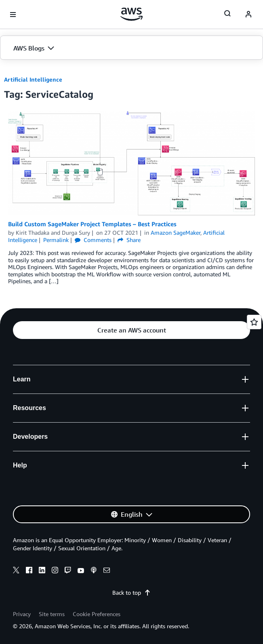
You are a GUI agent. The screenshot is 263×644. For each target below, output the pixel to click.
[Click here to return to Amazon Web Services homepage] (131, 14)
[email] (107, 571)
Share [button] (129, 240)
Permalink (56, 240)
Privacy (22, 614)
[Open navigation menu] (13, 15)
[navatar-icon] (248, 15)
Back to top (131, 592)
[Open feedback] (254, 322)
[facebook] (29, 571)
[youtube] (81, 571)
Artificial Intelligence (33, 79)
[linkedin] (42, 571)
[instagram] (55, 571)
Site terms (52, 614)
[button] (131, 48)
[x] (16, 571)
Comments (93, 240)
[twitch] (68, 571)
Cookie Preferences (97, 614)
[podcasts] (94, 571)
